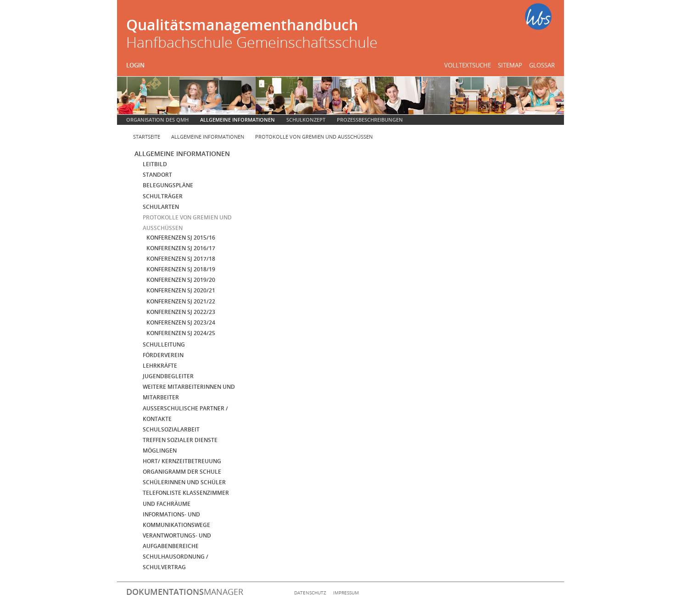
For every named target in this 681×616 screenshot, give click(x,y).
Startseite (147, 137)
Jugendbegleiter (168, 376)
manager (185, 592)
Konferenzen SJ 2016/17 (181, 248)
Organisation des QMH (157, 120)
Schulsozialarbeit (171, 429)
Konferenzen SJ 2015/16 (181, 238)
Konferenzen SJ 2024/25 (181, 333)
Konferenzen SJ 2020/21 (181, 290)
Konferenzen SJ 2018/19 (181, 269)
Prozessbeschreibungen (370, 120)
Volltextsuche (468, 65)
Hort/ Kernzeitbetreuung (182, 461)
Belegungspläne (168, 185)
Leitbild (155, 164)
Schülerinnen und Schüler (184, 482)
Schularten (161, 207)
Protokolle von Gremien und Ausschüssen (314, 137)
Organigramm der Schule (182, 472)
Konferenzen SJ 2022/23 (181, 312)
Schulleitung (164, 344)
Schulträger (163, 196)
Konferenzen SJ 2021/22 (181, 301)
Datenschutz (310, 593)
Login (135, 65)
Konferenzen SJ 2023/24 (181, 322)
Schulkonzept (306, 120)
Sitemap (510, 65)
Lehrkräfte (160, 366)
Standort (157, 175)
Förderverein (163, 355)
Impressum (346, 593)
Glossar (542, 65)
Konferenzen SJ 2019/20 (181, 280)
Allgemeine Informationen (237, 120)
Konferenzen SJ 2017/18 (181, 259)
